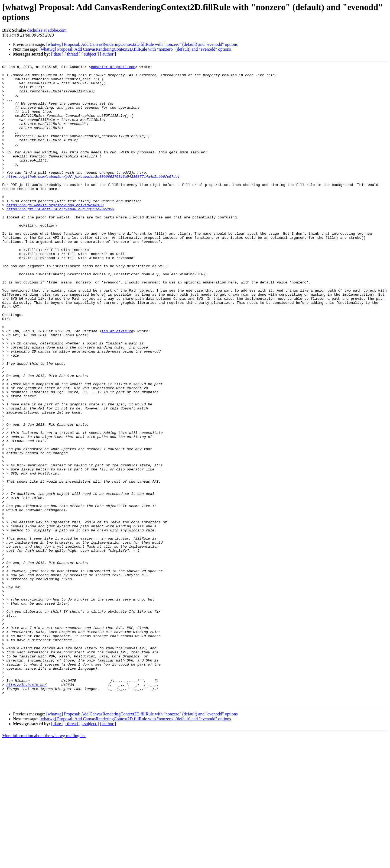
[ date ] (57, 54)
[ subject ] (90, 54)
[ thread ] (72, 54)
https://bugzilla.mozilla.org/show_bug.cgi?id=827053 (60, 238)
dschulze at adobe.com (47, 30)
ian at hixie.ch (117, 385)
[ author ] (108, 54)
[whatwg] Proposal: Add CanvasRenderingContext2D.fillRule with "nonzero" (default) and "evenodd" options (142, 44)
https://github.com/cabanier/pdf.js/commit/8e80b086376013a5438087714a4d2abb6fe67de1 (93, 199)
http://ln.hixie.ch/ (27, 809)
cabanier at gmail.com (113, 67)
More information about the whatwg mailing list (44, 863)
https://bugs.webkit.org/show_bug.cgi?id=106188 (55, 233)
